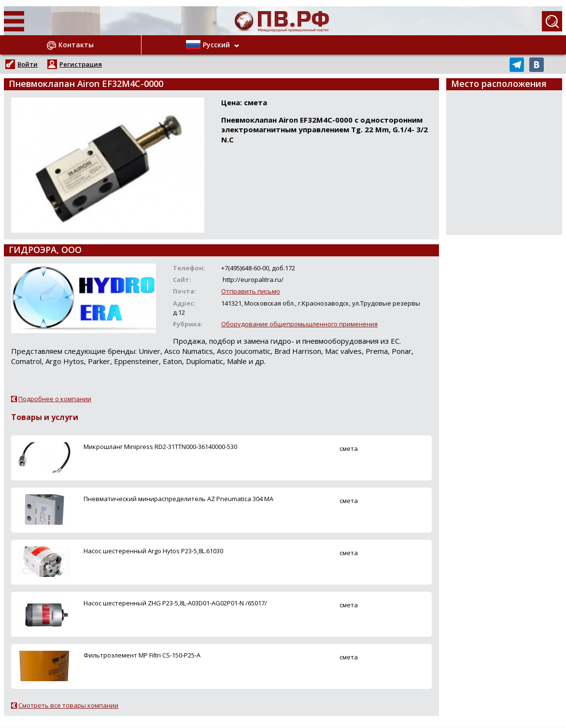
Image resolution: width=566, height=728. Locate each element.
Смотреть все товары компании (68, 705)
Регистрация (81, 64)
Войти (28, 64)
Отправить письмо (251, 291)
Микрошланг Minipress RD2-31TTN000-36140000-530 (160, 447)
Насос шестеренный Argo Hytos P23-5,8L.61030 (153, 551)
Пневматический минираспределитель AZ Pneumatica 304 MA (178, 499)
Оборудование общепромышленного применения (299, 324)
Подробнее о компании (55, 399)
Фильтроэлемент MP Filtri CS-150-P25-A (142, 655)
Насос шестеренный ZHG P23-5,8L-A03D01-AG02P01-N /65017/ (175, 603)
